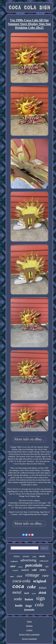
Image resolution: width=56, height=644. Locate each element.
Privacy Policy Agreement (29, 634)
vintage (32, 575)
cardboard (14, 561)
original (40, 581)
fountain (29, 610)
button (29, 599)
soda (18, 599)
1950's (43, 570)
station (25, 570)
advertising (28, 560)
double (42, 556)
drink (42, 593)
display (17, 556)
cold (34, 570)
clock (19, 576)
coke (32, 587)
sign (40, 598)
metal (17, 592)
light (47, 567)
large (29, 606)
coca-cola (21, 581)
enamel (15, 570)
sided (13, 566)
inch (27, 593)
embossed (44, 561)
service (20, 567)
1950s (34, 557)
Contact (29, 630)
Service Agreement (29, 639)
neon (34, 593)
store (12, 577)
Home (29, 621)
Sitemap (29, 626)
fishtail (43, 588)
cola (39, 605)
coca (18, 587)
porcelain (34, 565)
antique (26, 556)
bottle (19, 605)
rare (45, 576)
